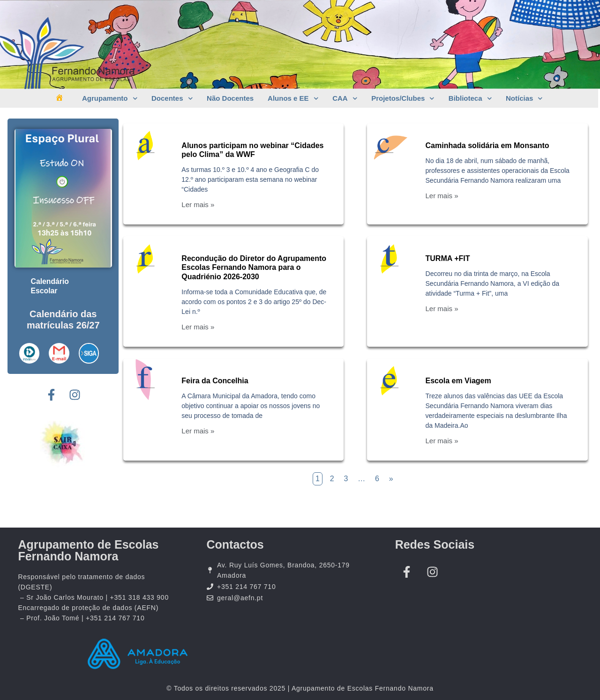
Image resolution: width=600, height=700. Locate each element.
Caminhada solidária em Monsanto (487, 145)
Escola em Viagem (458, 381)
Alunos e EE (293, 99)
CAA (345, 99)
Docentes (172, 99)
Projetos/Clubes (403, 99)
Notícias (524, 99)
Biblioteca (470, 99)
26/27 (88, 325)
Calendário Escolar (50, 286)
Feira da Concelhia (215, 381)
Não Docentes (230, 98)
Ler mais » (198, 205)
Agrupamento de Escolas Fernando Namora (88, 550)
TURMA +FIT (448, 258)
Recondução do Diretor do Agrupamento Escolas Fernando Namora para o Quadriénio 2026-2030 (254, 267)
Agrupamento (110, 99)
